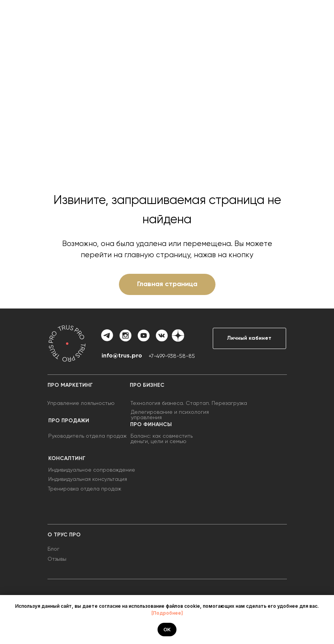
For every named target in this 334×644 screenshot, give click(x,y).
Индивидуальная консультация (88, 479)
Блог (53, 549)
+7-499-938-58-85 (172, 356)
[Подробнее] (167, 613)
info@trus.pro (122, 356)
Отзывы (57, 559)
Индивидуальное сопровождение (92, 470)
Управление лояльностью (81, 403)
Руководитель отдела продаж (87, 436)
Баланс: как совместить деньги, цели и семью (162, 439)
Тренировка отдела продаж (85, 489)
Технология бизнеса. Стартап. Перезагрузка (189, 403)
